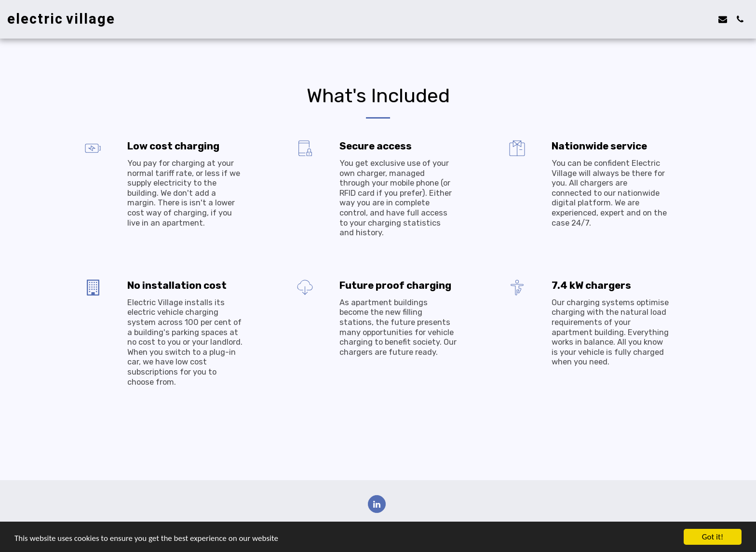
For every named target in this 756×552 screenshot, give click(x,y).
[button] (723, 19)
